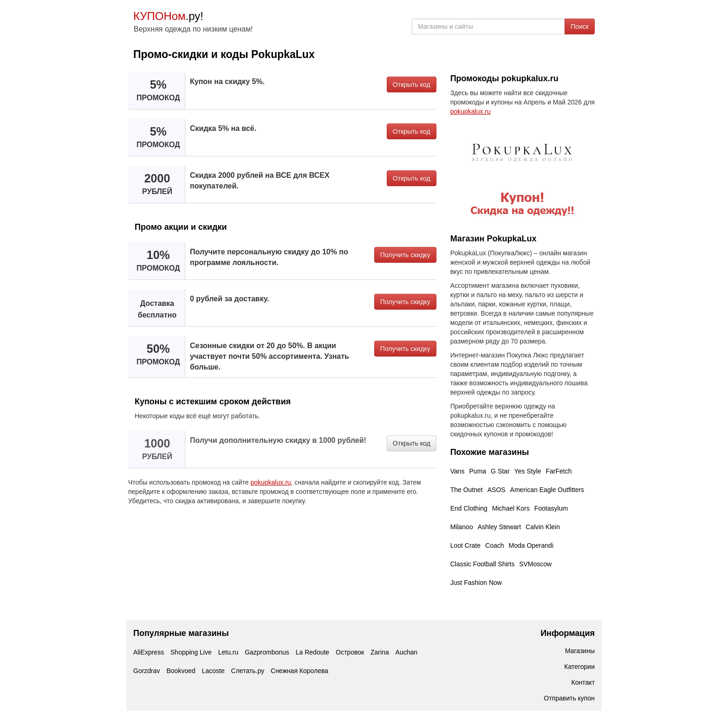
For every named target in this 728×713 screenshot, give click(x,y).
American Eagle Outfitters (547, 490)
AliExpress (149, 652)
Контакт (583, 682)
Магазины (580, 651)
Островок (350, 652)
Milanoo (462, 527)
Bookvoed (181, 671)
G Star (500, 471)
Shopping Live (191, 652)
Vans (458, 471)
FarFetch (559, 471)
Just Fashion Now (476, 583)
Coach (494, 545)
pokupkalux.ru (270, 482)
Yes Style (528, 471)
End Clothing (469, 508)
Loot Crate (465, 545)
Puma (478, 471)
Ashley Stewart (499, 527)
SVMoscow (535, 564)
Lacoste (213, 671)
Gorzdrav (147, 671)
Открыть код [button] (412, 84)
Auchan (406, 652)
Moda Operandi (531, 545)
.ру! (168, 16)
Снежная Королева (299, 671)
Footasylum (551, 508)
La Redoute (312, 652)
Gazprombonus (267, 652)
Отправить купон (569, 698)
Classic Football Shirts (483, 564)
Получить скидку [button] (405, 255)
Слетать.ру (248, 671)
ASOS (497, 490)
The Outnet (467, 490)
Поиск (580, 26)
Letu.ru (228, 652)
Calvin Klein (543, 527)
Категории (579, 667)
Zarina (380, 652)
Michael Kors (511, 508)
